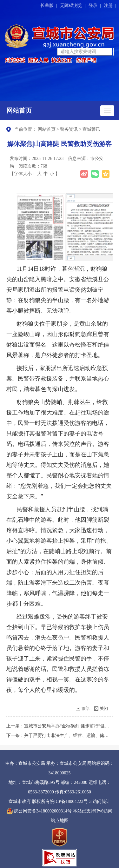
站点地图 (60, 821)
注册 (108, 6)
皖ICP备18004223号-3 (71, 802)
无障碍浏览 (71, 6)
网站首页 (19, 110)
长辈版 (47, 6)
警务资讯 (69, 129)
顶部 (85, 709)
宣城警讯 (91, 129)
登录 (93, 6)
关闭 (104, 709)
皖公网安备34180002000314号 (39, 811)
